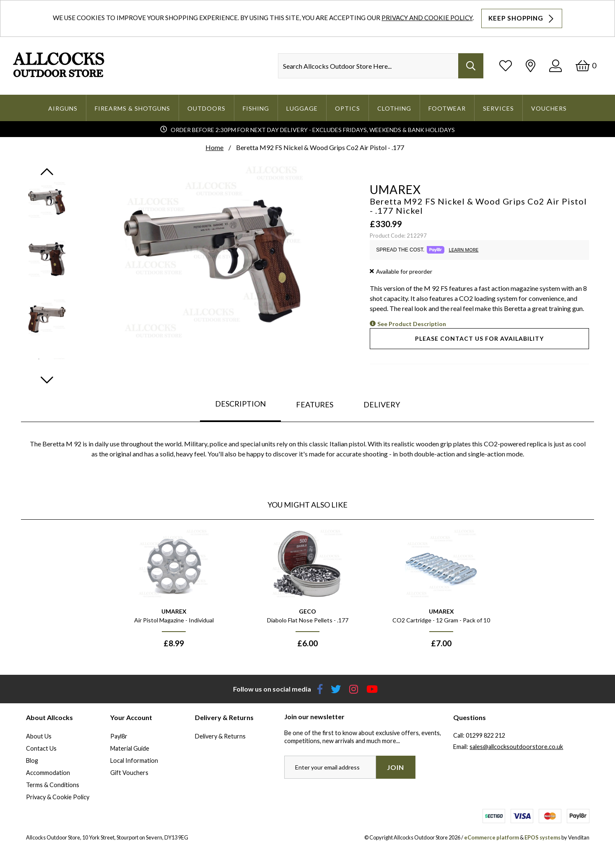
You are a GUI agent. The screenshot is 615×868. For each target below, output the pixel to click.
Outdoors (206, 108)
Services (498, 108)
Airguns (63, 108)
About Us (39, 736)
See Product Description (412, 324)
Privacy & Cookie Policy (58, 797)
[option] (174, 591)
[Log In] (555, 66)
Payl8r (119, 736)
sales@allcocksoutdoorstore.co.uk (516, 747)
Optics (348, 108)
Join (396, 767)
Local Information (134, 760)
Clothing (394, 108)
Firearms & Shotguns (132, 108)
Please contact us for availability (479, 338)
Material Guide (130, 748)
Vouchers (549, 108)
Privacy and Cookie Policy (427, 18)
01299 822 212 (485, 735)
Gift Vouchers (129, 773)
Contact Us (41, 748)
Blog (32, 760)
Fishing (256, 108)
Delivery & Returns (220, 736)
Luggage (302, 108)
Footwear (447, 108)
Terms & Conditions (53, 785)
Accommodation (48, 773)
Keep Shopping (522, 18)
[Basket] (586, 66)
